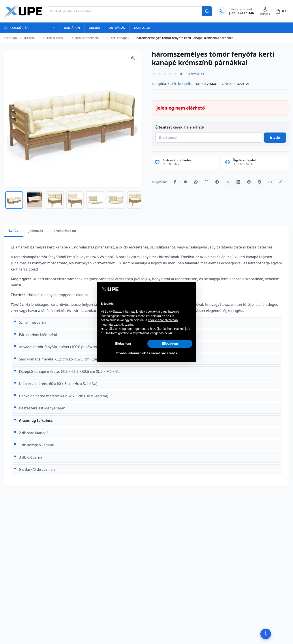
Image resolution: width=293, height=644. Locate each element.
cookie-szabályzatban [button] (163, 320)
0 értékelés (196, 74)
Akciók (95, 28)
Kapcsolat (142, 28)
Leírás (14, 231)
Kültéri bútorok (54, 38)
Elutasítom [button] (123, 343)
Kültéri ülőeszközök (85, 38)
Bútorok (30, 38)
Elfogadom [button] (170, 343)
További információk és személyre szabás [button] (146, 353)
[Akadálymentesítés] (266, 634)
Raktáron (72, 28)
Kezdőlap (10, 38)
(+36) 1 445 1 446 (241, 13)
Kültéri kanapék (118, 38)
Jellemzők (36, 231)
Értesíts (275, 137)
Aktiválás (117, 28)
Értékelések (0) (65, 231)
